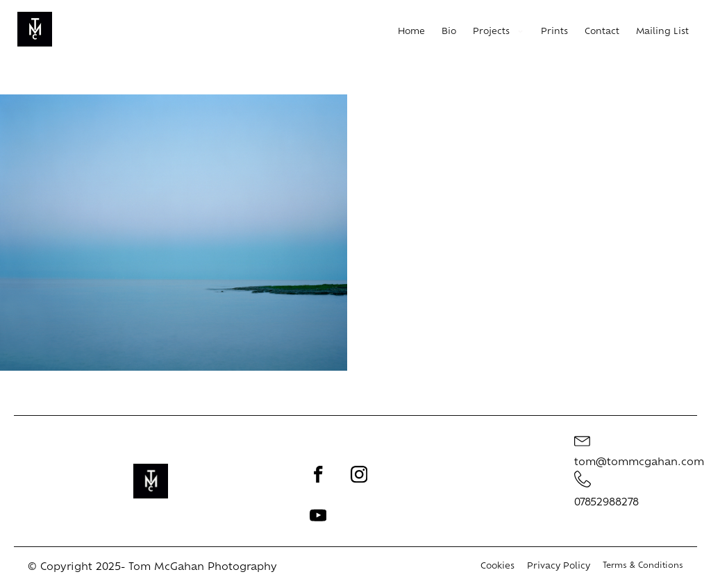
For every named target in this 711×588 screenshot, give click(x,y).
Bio (449, 32)
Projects (491, 32)
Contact (602, 32)
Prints (554, 32)
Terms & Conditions (643, 566)
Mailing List (662, 32)
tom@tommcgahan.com (639, 463)
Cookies (497, 566)
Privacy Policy (559, 566)
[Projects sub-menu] (523, 33)
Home (411, 32)
